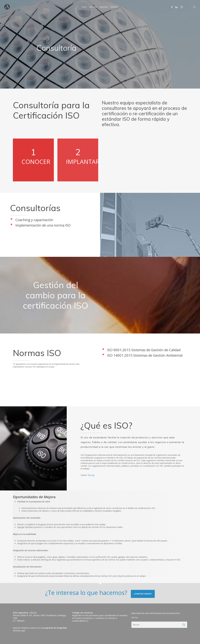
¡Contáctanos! (143, 594)
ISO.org (91, 475)
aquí (23, 631)
